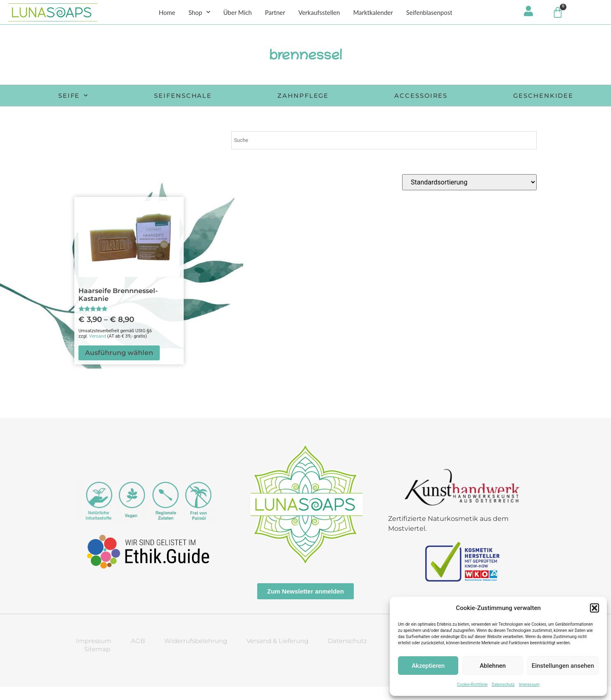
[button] (594, 608)
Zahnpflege (361, 96)
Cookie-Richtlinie (472, 685)
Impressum (529, 685)
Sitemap (97, 662)
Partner (275, 13)
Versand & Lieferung (277, 654)
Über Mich (238, 13)
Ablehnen (493, 666)
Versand (98, 349)
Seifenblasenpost (429, 13)
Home (167, 13)
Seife (121, 97)
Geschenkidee (323, 109)
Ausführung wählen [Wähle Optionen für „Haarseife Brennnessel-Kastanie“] (119, 366)
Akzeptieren (428, 666)
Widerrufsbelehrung (196, 654)
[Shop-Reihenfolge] (469, 195)
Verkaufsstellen (319, 13)
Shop (199, 13)
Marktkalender (373, 13)
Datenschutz (503, 685)
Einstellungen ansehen (563, 666)
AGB (138, 654)
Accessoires (485, 96)
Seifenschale (236, 96)
